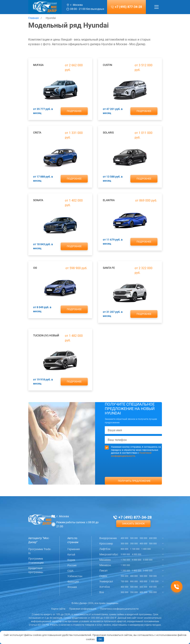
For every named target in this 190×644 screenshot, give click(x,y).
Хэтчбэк (105, 587)
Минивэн (105, 565)
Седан (103, 576)
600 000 (143, 587)
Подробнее (74, 111)
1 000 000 (154, 581)
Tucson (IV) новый (46, 335)
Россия (72, 565)
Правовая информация (83, 609)
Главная (34, 18)
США (70, 571)
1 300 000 (125, 565)
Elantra (109, 200)
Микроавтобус (109, 554)
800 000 (124, 549)
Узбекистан (75, 576)
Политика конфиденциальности (119, 609)
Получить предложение (134, 481)
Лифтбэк (105, 549)
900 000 (143, 581)
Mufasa (38, 65)
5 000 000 (148, 560)
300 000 (124, 544)
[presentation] (134, 474)
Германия (74, 549)
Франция (73, 582)
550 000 (143, 538)
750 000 (124, 581)
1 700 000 (125, 560)
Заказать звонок (133, 524)
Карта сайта (58, 609)
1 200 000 (125, 571)
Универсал (106, 581)
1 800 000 (137, 571)
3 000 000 (125, 554)
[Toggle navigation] (156, 7)
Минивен (105, 560)
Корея (71, 560)
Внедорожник (108, 538)
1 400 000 (146, 549)
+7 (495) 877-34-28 (128, 7)
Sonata (38, 200)
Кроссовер (106, 544)
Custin (107, 65)
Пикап (103, 571)
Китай (71, 555)
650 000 (153, 538)
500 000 (134, 538)
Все (102, 592)
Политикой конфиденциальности (131, 454)
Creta (37, 133)
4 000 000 (137, 554)
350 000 (134, 544)
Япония (72, 587)
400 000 (124, 538)
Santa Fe (109, 268)
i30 (35, 268)
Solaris (108, 133)
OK (100, 639)
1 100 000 (135, 549)
